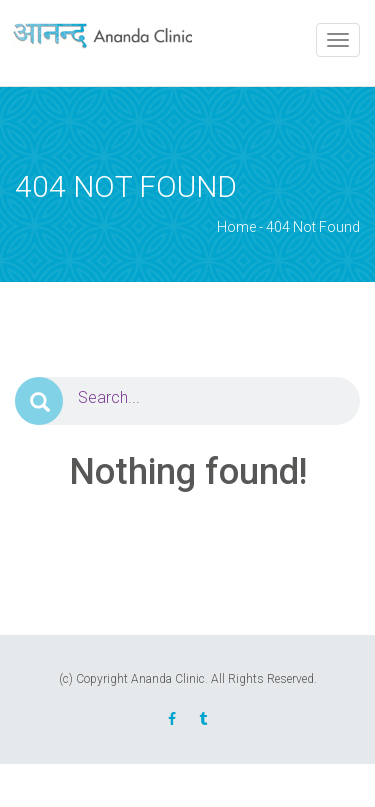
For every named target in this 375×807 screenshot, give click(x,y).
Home (236, 227)
